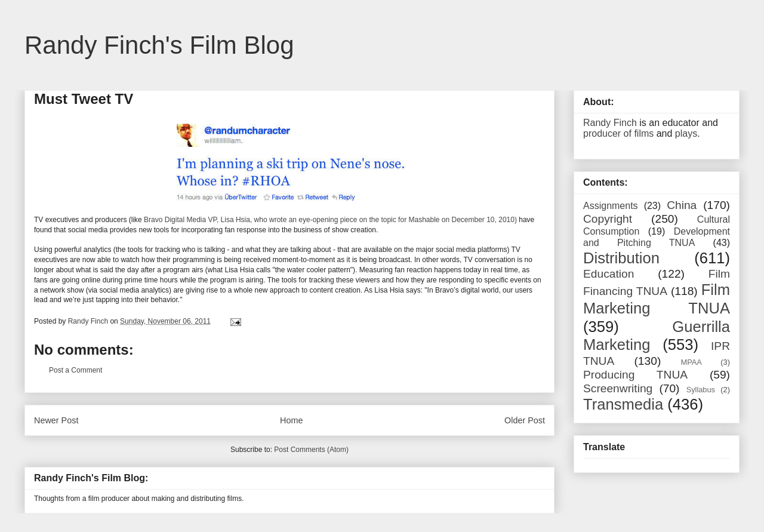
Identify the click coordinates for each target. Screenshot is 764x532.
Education (609, 274)
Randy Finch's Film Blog (159, 45)
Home (291, 420)
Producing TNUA (635, 375)
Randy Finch (610, 123)
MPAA (691, 362)
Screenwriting (618, 388)
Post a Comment (76, 370)
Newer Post (56, 420)
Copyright (608, 219)
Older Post (525, 420)
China (682, 205)
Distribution (621, 258)
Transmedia (623, 404)
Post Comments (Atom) (311, 450)
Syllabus (701, 390)
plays (686, 133)
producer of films (618, 133)
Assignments (611, 206)
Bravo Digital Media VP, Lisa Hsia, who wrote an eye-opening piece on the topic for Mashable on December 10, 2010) (330, 220)
